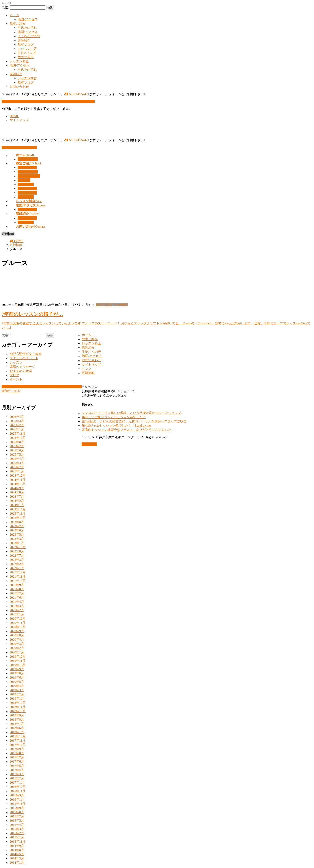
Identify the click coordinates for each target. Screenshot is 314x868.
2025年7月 (17, 446)
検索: (5, 7)
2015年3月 (17, 829)
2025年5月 (17, 455)
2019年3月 (17, 690)
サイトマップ (19, 120)
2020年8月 (17, 635)
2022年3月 (17, 560)
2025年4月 (17, 459)
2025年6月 (17, 450)
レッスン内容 (27, 49)
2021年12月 (18, 572)
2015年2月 (17, 833)
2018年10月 (18, 711)
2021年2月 (17, 610)
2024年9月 (17, 488)
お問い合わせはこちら (19, 148)
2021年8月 (17, 589)
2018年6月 (17, 728)
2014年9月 (17, 846)
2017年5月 (17, 766)
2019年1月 (17, 698)
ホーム (14, 15)
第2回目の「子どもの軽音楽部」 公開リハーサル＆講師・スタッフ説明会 (134, 421)
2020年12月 (18, 619)
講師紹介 (24, 40)
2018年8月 (17, 719)
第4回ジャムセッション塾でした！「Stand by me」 (118, 425)
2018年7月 (17, 724)
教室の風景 (26, 57)
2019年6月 (17, 677)
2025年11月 (18, 433)
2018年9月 (17, 715)
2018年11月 (18, 707)
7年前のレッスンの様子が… (32, 314)
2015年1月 (17, 837)
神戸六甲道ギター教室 (112, 305)
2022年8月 (17, 551)
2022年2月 (17, 564)
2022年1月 (17, 568)
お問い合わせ (19, 87)
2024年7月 (17, 497)
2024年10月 (18, 484)
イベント (16, 379)
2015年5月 (17, 820)
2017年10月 (18, 745)
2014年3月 (17, 858)
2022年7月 (17, 555)
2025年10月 (18, 438)
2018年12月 (18, 703)
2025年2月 (17, 467)
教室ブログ (26, 45)
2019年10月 (18, 665)
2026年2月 (17, 425)
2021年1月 (17, 614)
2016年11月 (18, 791)
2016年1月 (17, 799)
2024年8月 (17, 492)
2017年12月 (18, 736)
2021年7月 (17, 593)
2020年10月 (18, 627)
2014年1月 (17, 862)
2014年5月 (17, 854)
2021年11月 (18, 576)
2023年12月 (18, 509)
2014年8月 (17, 850)
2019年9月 (17, 669)
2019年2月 (17, 694)
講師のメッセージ (22, 367)
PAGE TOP (89, 444)
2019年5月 (17, 682)
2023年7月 (17, 526)
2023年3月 (17, 539)
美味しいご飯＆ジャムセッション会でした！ (114, 417)
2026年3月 (17, 421)
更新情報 (88, 373)
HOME (14, 116)
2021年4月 (17, 602)
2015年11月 (18, 804)
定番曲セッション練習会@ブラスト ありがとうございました (126, 430)
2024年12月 (18, 476)
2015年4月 (17, 825)
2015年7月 (17, 816)
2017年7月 (17, 757)
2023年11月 (18, 513)
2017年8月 (17, 753)
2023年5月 (17, 534)
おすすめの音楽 (21, 371)
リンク (87, 369)
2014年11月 (18, 841)
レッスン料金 (19, 61)
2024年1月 (17, 505)
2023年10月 (18, 518)
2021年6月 (17, 598)
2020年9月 (17, 631)
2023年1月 (17, 543)
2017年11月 (18, 741)
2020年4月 (17, 640)
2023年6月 (17, 530)
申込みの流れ (27, 28)
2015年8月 (17, 812)
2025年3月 (17, 463)
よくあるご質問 (29, 36)
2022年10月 (18, 547)
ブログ (14, 375)
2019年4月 (17, 686)
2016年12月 (18, 787)
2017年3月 (17, 774)
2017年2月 (17, 778)
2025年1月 (17, 471)
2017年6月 (17, 762)
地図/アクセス (28, 19)
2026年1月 (17, 429)
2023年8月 (17, 522)
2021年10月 (18, 581)
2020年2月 (17, 648)
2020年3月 (17, 644)
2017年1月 (17, 783)
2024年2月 (17, 501)
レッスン (16, 362)
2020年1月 (17, 652)
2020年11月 (18, 623)
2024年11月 (18, 480)
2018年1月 (17, 732)
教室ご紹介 (18, 24)
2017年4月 (17, 770)
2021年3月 (17, 606)
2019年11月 (18, 661)
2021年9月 (17, 585)
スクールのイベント (24, 358)
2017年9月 (17, 749)
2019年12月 (18, 656)
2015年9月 (17, 808)
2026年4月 (17, 417)
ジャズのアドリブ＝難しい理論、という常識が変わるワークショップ (131, 413)
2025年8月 (17, 442)
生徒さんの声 (27, 53)
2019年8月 (17, 673)
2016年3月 (17, 795)
